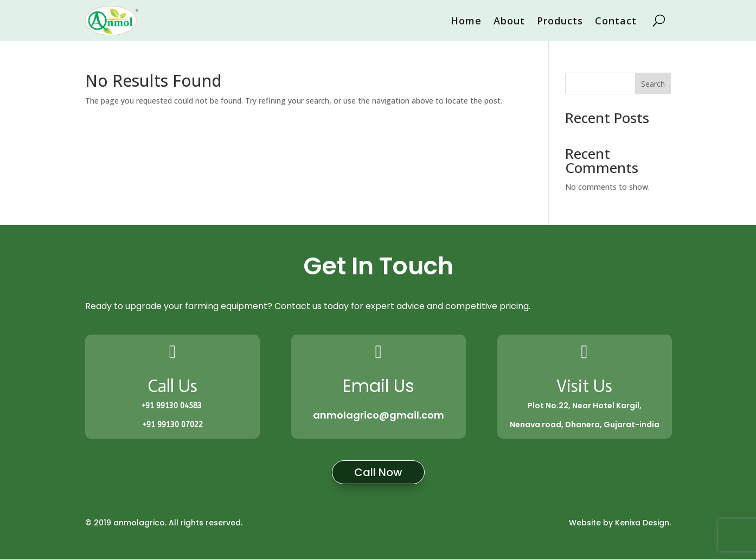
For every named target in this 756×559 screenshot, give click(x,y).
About (509, 21)
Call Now (378, 472)
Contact (616, 21)
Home (466, 21)
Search (653, 84)
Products (560, 21)
